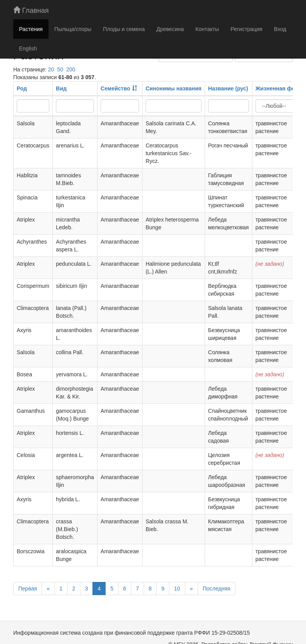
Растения (31, 29)
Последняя (217, 589)
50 (60, 69)
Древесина (170, 29)
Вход (280, 29)
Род (22, 88)
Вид (61, 88)
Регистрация (247, 29)
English (28, 48)
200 (70, 69)
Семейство (115, 88)
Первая (28, 589)
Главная (31, 10)
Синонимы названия (174, 88)
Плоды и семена (124, 29)
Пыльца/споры (73, 29)
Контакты (207, 29)
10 (177, 589)
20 (51, 69)
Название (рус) (228, 88)
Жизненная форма (280, 88)
